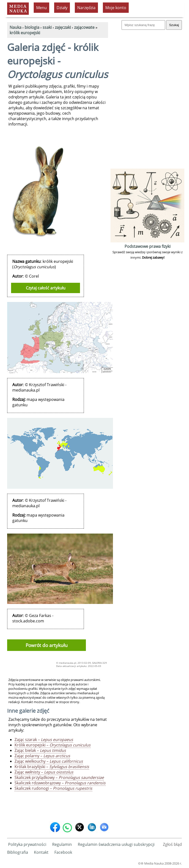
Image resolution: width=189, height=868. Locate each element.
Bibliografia (18, 852)
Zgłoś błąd (172, 844)
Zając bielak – (40, 750)
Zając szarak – (44, 740)
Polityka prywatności (27, 844)
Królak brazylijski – (52, 767)
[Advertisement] (147, 94)
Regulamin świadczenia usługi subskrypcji (116, 844)
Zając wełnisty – (44, 772)
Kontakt (41, 852)
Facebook (63, 852)
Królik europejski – (53, 745)
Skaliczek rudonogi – (53, 788)
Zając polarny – (42, 756)
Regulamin (62, 844)
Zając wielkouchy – (49, 761)
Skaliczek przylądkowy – (59, 777)
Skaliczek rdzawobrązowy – (60, 783)
